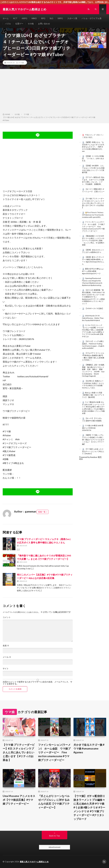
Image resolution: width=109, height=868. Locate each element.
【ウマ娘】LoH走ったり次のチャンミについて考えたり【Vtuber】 (93, 451)
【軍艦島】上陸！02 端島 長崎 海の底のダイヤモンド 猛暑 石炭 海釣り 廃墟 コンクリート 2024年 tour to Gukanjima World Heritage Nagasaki (94, 370)
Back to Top (55, 836)
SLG (51, 18)
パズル (8, 24)
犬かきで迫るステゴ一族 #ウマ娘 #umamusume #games (89, 749)
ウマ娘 (21, 63)
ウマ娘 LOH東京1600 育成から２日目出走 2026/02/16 (93, 428)
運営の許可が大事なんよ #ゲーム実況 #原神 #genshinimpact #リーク (93, 271)
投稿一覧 (42, 512)
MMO (34, 18)
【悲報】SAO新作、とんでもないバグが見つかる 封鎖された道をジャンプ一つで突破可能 (93, 169)
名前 (6, 646)
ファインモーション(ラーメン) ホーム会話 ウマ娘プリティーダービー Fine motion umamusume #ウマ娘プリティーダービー (93, 226)
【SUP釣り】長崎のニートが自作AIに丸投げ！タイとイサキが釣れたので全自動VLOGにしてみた (93, 384)
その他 (31, 24)
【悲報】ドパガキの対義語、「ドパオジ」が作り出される (93, 158)
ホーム (6, 18)
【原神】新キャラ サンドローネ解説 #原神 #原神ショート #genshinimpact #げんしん (93, 260)
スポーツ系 (72, 18)
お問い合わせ (44, 24)
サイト (6, 669)
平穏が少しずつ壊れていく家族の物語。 (93, 136)
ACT (15, 18)
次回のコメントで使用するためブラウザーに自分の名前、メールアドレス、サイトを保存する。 (37, 683)
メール (7, 657)
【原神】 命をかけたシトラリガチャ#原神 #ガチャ (93, 251)
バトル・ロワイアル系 (92, 18)
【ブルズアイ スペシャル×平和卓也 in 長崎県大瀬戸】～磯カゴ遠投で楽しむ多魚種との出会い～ (93, 356)
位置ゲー (19, 24)
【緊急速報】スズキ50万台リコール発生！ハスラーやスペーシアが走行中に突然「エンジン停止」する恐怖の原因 (93, 240)
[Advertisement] (54, 92)
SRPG (60, 18)
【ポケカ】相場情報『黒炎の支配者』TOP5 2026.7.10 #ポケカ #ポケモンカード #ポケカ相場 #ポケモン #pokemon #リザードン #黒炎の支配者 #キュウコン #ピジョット (93, 297)
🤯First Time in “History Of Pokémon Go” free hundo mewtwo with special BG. (93, 215)
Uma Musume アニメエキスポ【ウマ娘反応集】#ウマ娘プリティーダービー (19, 800)
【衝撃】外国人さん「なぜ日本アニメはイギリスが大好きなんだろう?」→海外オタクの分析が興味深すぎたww (93, 147)
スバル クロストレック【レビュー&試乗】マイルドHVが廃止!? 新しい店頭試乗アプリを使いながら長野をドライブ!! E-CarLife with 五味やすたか (93, 331)
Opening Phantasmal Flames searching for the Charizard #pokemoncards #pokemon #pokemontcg (92, 282)
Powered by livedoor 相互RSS (90, 458)
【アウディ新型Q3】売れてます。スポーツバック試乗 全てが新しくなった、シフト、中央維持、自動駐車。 (94, 181)
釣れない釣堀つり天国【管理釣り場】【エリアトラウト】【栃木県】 (93, 395)
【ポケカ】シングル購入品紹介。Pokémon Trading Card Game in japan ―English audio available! (93, 345)
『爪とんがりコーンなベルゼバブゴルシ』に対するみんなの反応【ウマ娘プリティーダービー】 (54, 802)
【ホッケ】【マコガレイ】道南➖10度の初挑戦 (92, 419)
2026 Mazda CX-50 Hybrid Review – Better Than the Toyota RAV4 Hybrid (93, 318)
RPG (43, 18)
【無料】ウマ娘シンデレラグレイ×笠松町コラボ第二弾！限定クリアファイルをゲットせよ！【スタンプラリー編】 (93, 440)
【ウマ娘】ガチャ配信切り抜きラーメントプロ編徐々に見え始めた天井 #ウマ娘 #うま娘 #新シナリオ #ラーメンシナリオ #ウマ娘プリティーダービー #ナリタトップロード (89, 807)
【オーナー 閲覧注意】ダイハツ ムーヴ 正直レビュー (93, 190)
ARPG (24, 18)
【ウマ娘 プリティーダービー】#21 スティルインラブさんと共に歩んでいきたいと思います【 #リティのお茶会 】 (93, 203)
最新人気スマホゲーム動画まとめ (34, 862)
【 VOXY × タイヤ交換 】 (94, 308)
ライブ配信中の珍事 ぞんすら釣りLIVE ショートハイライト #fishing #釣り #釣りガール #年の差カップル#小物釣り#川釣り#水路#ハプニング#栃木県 (93, 408)
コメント (7, 617)
